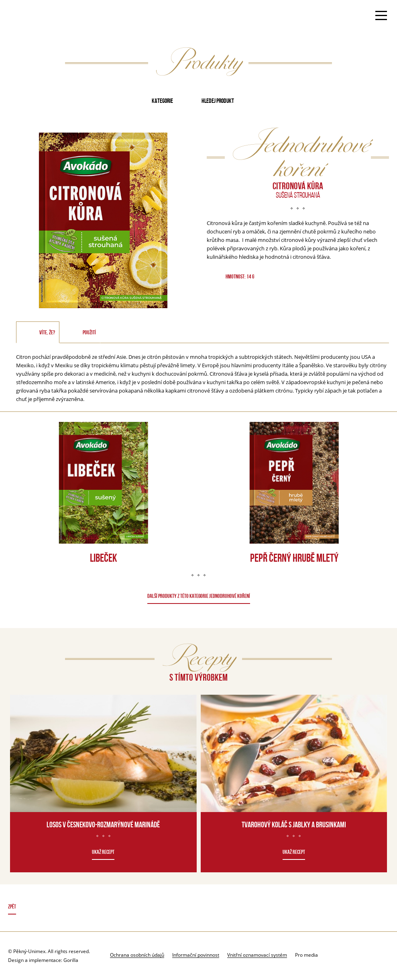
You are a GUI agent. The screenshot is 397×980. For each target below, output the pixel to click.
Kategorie (162, 101)
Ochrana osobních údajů (137, 955)
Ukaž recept (103, 852)
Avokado (33, 16)
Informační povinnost (196, 955)
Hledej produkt (218, 101)
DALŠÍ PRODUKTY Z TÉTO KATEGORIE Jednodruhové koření (199, 596)
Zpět (12, 906)
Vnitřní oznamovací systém (257, 955)
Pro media (306, 955)
